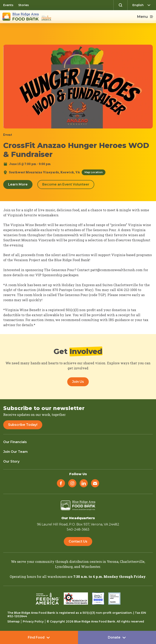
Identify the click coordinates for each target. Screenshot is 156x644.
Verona (113, 561)
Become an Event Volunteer (66, 184)
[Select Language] (143, 5)
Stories (24, 5)
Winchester (91, 567)
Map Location (94, 172)
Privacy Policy (33, 621)
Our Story (11, 461)
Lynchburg (64, 567)
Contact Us (78, 541)
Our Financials (15, 442)
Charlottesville (132, 561)
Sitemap (14, 621)
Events (8, 5)
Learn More (18, 184)
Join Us (78, 382)
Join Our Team (15, 452)
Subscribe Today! (23, 425)
